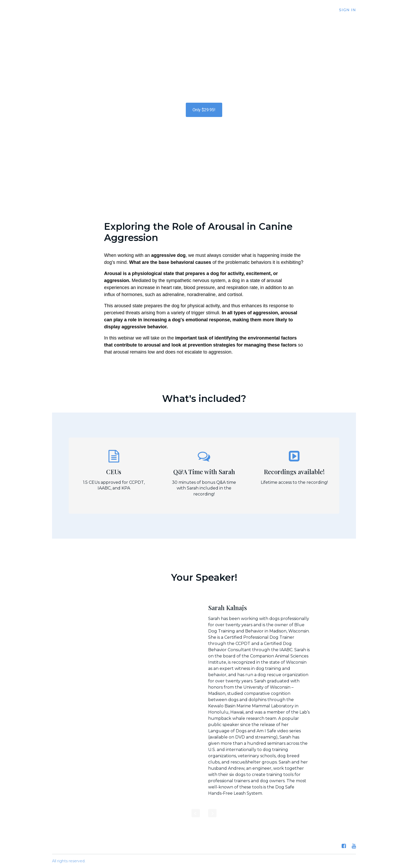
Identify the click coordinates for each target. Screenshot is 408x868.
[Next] (212, 813)
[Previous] (196, 813)
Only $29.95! (204, 110)
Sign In (348, 10)
